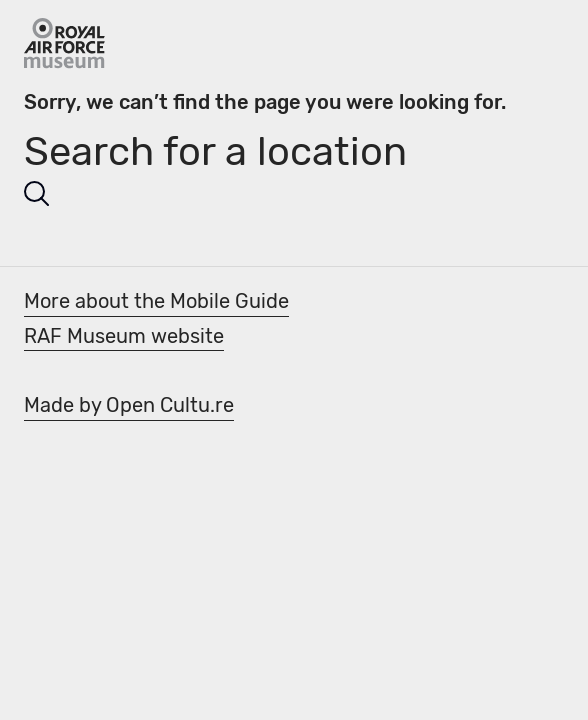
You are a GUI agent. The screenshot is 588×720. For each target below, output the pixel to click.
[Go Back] (64, 43)
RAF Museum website (124, 336)
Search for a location (215, 151)
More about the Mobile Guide (156, 301)
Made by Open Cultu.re (129, 405)
